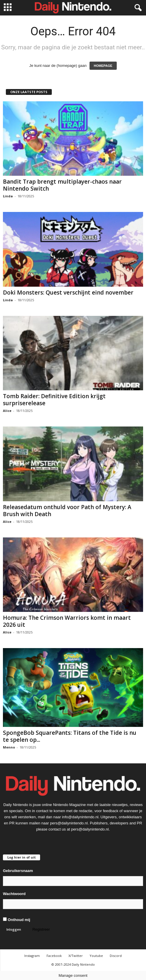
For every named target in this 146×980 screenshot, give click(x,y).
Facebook (54, 956)
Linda (8, 196)
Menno (9, 747)
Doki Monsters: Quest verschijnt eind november (68, 293)
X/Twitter (76, 956)
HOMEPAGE (103, 66)
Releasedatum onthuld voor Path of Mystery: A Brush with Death (67, 511)
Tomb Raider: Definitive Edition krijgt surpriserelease (54, 400)
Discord (116, 956)
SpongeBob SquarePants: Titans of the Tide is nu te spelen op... (70, 736)
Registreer (41, 929)
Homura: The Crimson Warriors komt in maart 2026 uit (67, 621)
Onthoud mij (17, 920)
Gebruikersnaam (18, 871)
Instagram (32, 956)
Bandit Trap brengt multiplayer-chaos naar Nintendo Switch (62, 185)
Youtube (96, 956)
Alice (7, 411)
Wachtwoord (14, 894)
